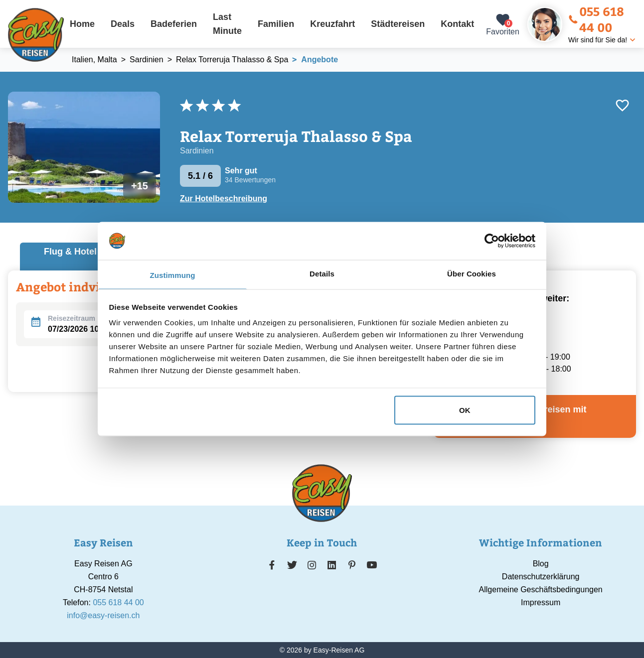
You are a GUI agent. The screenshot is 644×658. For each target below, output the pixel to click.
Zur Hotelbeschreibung (224, 199)
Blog (541, 564)
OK (465, 410)
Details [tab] (322, 274)
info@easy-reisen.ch (103, 615)
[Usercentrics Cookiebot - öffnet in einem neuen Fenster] (492, 241)
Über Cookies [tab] (472, 274)
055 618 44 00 (596, 19)
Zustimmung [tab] (173, 275)
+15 (140, 186)
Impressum (541, 602)
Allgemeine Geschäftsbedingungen (541, 590)
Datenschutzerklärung (541, 577)
